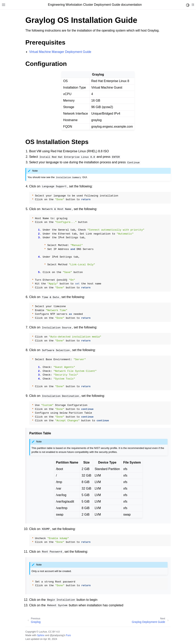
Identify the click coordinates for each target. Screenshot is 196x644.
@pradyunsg (57, 635)
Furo (68, 635)
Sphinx (41, 635)
